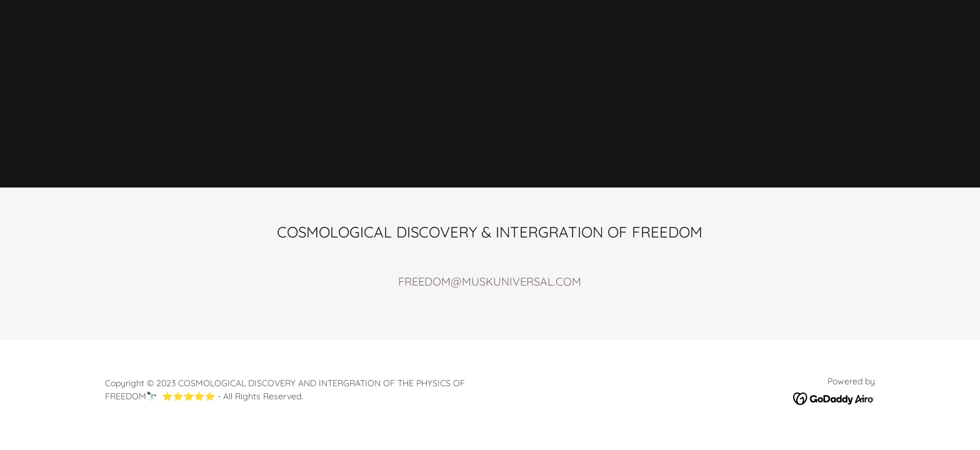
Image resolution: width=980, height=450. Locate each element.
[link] (834, 398)
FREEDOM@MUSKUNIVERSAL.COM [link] (490, 282)
